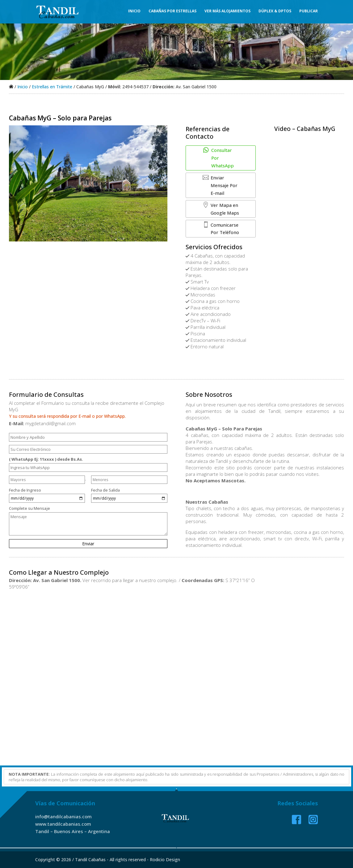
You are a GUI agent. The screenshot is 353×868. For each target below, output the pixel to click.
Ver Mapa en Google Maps (222, 191)
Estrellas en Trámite (52, 87)
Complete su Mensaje (88, 527)
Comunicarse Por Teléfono (218, 210)
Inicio (134, 13)
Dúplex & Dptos (275, 13)
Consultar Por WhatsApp (216, 154)
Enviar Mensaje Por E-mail (223, 172)
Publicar (309, 13)
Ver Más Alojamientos (227, 13)
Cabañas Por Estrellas (172, 13)
